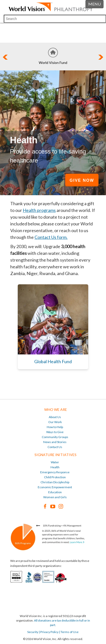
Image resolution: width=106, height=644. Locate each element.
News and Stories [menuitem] (55, 442)
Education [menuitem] (55, 492)
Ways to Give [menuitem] (55, 432)
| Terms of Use (68, 632)
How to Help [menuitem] (55, 427)
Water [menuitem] (55, 462)
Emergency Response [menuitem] (55, 472)
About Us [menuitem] (55, 417)
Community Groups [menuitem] (55, 437)
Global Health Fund (53, 361)
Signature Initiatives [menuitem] (55, 455)
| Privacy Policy (48, 632)
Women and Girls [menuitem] (55, 497)
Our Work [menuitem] (55, 422)
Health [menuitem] (55, 467)
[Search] (55, 19)
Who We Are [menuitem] (56, 409)
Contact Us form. (51, 237)
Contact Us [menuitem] (55, 447)
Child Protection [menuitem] (55, 477)
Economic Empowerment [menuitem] (55, 487)
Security (33, 632)
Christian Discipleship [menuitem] (55, 482)
